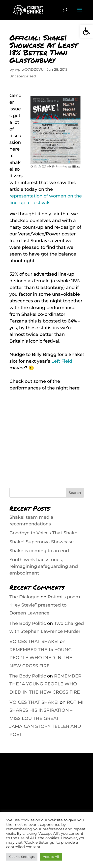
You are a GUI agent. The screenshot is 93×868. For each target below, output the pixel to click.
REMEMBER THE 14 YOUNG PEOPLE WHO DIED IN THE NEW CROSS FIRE (41, 658)
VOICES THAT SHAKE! (34, 642)
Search (75, 493)
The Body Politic (28, 623)
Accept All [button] (51, 857)
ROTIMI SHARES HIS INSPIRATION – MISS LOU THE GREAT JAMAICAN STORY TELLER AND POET (46, 718)
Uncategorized (23, 76)
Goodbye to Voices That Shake (43, 533)
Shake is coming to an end (39, 551)
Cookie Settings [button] (22, 857)
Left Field (62, 361)
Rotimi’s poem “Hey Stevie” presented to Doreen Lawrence (45, 605)
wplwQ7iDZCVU (29, 69)
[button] (87, 31)
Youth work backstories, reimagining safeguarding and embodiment (44, 566)
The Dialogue (24, 597)
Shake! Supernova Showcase (42, 542)
